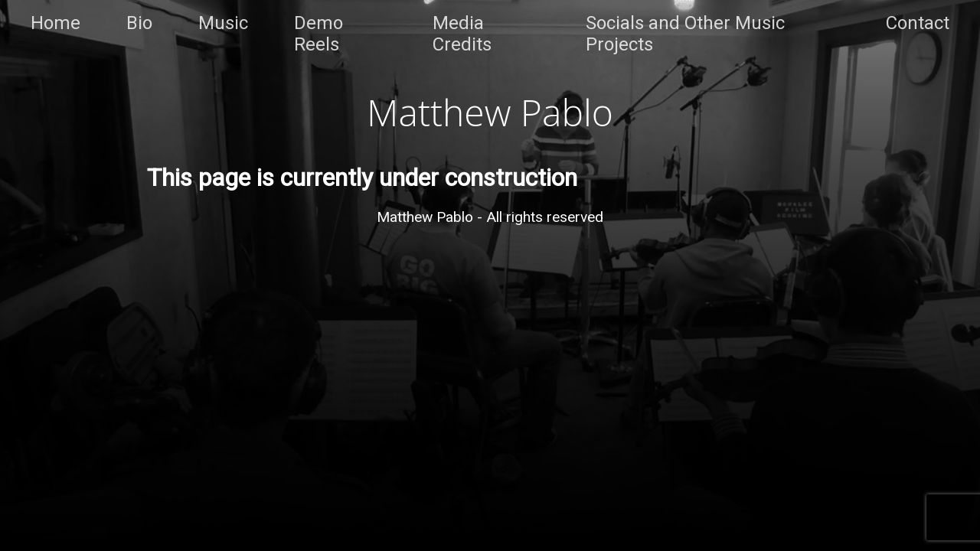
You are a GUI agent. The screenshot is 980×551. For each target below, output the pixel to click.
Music (223, 23)
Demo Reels (318, 34)
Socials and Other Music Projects (685, 34)
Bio (139, 23)
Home (56, 23)
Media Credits (462, 34)
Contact (918, 23)
